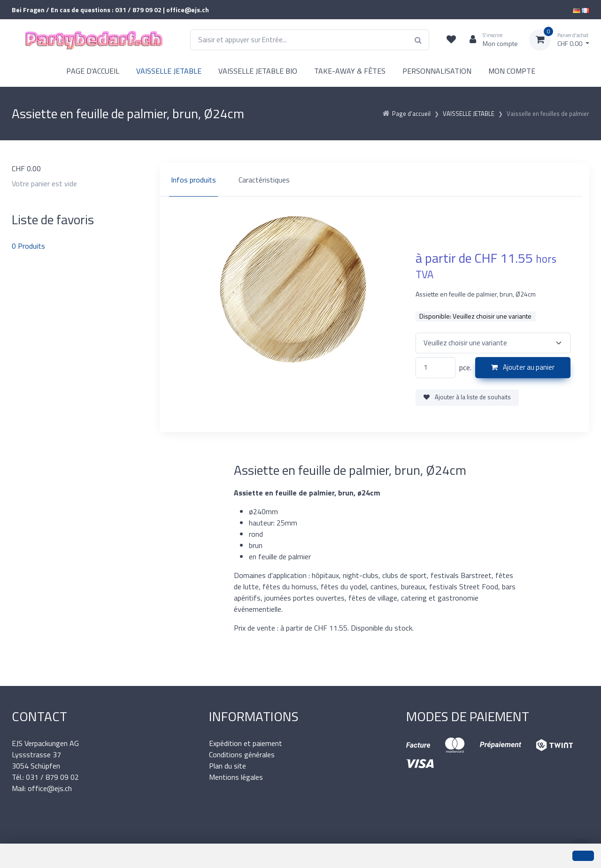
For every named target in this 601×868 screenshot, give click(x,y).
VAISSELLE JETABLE (169, 71)
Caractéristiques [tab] (264, 180)
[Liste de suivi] (451, 40)
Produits (28, 246)
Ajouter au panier (523, 367)
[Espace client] (490, 40)
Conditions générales (242, 754)
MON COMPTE (512, 71)
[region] (374, 180)
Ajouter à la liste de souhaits (467, 397)
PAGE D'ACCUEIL (93, 71)
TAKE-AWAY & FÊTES (350, 71)
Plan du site (227, 766)
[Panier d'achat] (559, 40)
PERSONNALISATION (437, 71)
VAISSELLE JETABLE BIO (258, 71)
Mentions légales (236, 777)
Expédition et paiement (246, 743)
